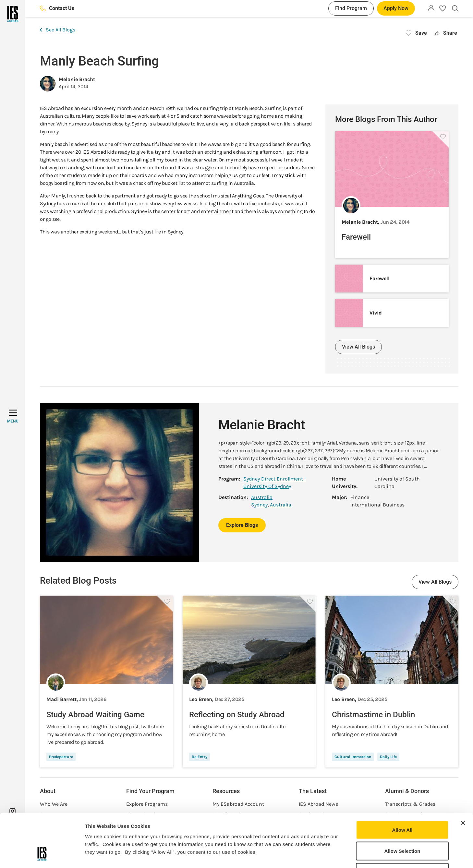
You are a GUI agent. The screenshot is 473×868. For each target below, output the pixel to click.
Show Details (341, 855)
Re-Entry (200, 757)
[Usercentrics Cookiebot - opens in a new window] (42, 855)
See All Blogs (58, 30)
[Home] (12, 14)
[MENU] (13, 416)
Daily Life (388, 757)
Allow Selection (402, 804)
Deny (402, 825)
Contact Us (57, 8)
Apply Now (396, 8)
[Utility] (431, 8)
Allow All (402, 783)
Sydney (259, 505)
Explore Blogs (242, 525)
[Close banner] (463, 776)
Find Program (351, 8)
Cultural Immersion (353, 757)
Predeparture (61, 757)
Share (446, 33)
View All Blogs (358, 347)
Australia (262, 497)
